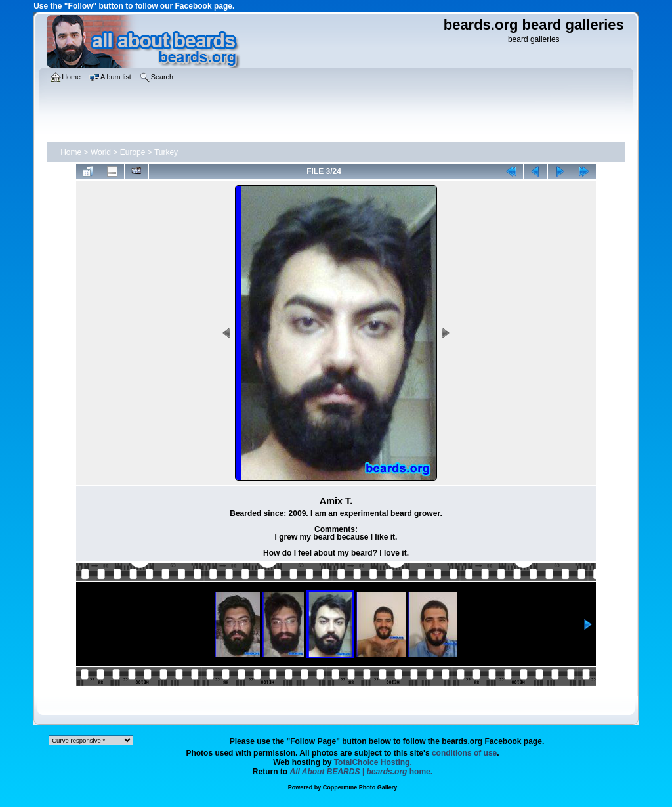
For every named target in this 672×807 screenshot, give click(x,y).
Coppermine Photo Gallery (360, 787)
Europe (133, 152)
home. (362, 772)
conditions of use (464, 753)
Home (71, 152)
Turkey (166, 152)
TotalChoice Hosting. (373, 762)
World (101, 152)
